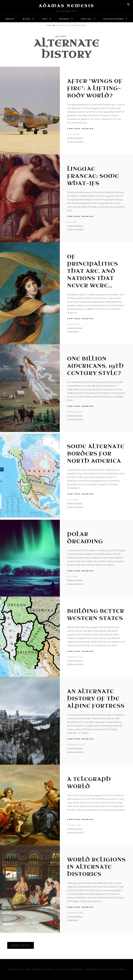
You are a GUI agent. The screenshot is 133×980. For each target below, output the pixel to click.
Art (45, 19)
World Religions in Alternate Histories (96, 867)
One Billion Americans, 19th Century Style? (95, 366)
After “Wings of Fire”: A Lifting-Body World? (95, 88)
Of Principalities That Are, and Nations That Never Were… (93, 271)
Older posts (21, 945)
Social (86, 19)
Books (64, 19)
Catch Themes (116, 969)
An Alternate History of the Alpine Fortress (96, 699)
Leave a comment (75, 142)
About (10, 19)
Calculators (114, 19)
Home (49, 25)
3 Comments (73, 920)
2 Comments (73, 331)
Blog (27, 19)
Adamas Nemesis (67, 6)
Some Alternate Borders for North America (96, 454)
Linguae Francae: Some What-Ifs (93, 176)
